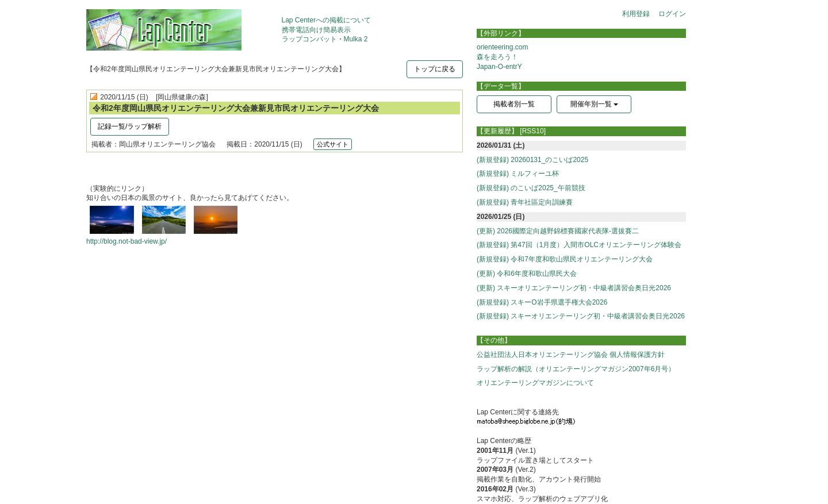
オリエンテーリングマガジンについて (535, 383)
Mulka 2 (356, 39)
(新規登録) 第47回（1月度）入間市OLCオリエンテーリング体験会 (579, 245)
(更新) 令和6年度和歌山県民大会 (527, 274)
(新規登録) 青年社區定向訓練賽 (525, 202)
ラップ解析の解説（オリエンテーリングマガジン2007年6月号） (576, 369)
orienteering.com (502, 47)
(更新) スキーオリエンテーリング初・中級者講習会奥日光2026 (574, 288)
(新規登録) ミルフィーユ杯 (518, 174)
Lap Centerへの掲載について (326, 20)
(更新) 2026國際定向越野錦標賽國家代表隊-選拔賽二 (558, 231)
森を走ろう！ (497, 57)
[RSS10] (533, 131)
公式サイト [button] (333, 144)
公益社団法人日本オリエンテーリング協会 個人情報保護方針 (571, 355)
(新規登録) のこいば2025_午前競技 (531, 188)
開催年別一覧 (594, 104)
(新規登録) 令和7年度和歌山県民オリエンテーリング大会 (565, 259)
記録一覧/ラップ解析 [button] (130, 126)
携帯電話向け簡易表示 (316, 30)
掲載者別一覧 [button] (514, 104)
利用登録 (636, 14)
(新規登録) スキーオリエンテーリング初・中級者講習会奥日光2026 (581, 316)
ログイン (672, 14)
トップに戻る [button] (435, 69)
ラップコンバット (309, 39)
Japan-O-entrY (499, 67)
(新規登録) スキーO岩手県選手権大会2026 (542, 302)
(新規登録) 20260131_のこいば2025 (532, 160)
